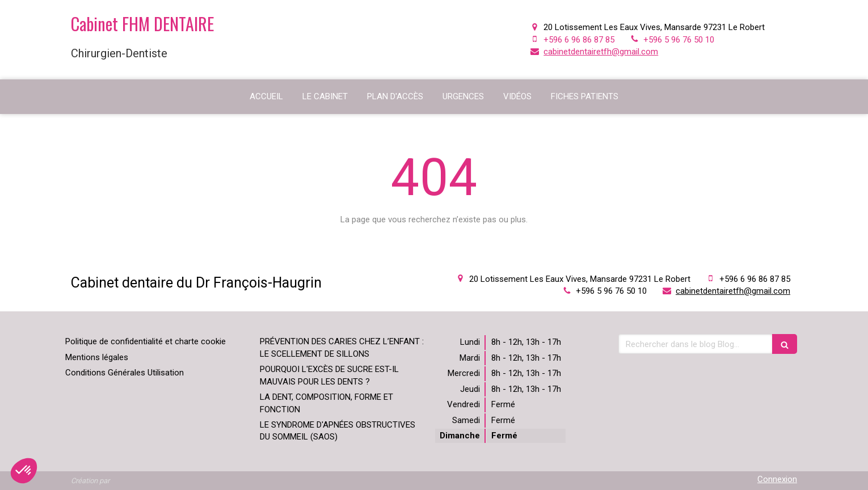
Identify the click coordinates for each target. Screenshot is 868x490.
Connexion (777, 479)
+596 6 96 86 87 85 (579, 40)
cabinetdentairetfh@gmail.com (601, 52)
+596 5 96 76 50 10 (679, 40)
